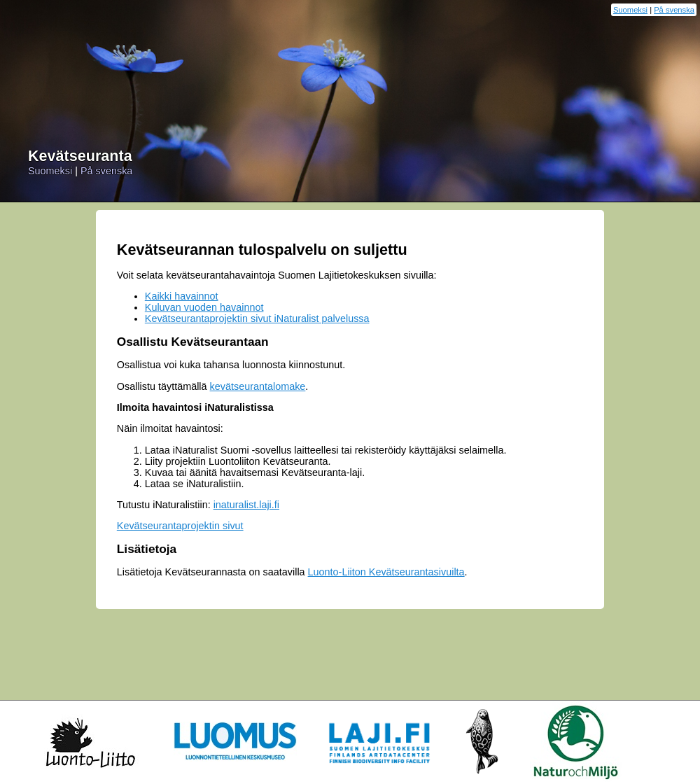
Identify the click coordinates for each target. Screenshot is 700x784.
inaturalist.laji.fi (246, 505)
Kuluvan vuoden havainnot (204, 307)
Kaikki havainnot (182, 296)
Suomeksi (630, 10)
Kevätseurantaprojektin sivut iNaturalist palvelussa (257, 318)
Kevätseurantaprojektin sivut (180, 526)
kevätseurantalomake (258, 386)
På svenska (674, 10)
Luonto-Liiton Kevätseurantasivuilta (386, 572)
